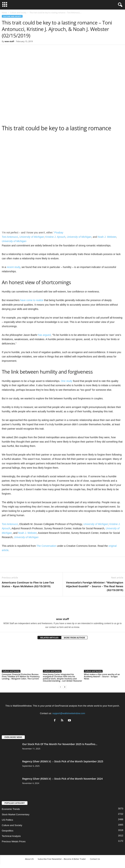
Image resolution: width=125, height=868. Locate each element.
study (17, 267)
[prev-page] (60, 687)
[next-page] (65, 687)
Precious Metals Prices (14, 841)
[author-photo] (63, 607)
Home (4, 13)
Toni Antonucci (10, 237)
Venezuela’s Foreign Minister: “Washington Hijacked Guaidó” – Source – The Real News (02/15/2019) (95, 586)
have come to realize (32, 300)
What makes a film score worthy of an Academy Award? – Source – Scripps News (102, 676)
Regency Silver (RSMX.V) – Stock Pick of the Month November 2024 (62, 779)
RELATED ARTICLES (49, 638)
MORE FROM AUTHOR (74, 638)
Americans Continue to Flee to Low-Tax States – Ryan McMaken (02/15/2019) (28, 584)
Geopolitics (8, 831)
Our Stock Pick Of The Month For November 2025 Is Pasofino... (60, 744)
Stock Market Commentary (16, 814)
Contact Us (95, 859)
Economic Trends (11, 809)
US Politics (7, 820)
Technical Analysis (11, 836)
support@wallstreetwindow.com (69, 713)
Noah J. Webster (107, 237)
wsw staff (9, 41)
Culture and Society (18, 13)
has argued (44, 335)
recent (10, 267)
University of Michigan (32, 237)
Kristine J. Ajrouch (55, 237)
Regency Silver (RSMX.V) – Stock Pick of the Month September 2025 (63, 761)
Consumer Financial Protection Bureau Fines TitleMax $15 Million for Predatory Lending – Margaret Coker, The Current (21, 676)
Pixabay (59, 233)
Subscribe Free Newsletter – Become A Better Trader (62, 859)
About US (29, 859)
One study (67, 381)
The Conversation (46, 546)
